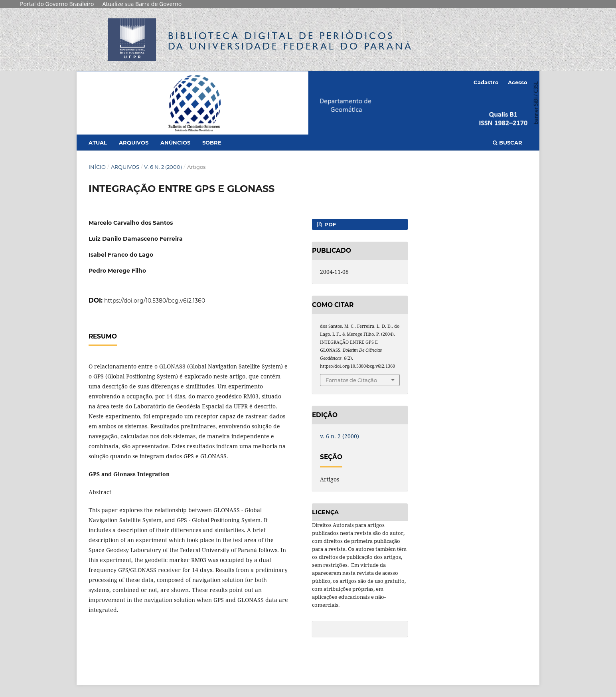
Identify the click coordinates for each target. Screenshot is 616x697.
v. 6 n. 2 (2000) (163, 167)
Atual (98, 143)
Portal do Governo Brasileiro (57, 4)
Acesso (518, 82)
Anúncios (175, 143)
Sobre (212, 143)
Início (97, 167)
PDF (329, 224)
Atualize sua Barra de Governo (142, 4)
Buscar (507, 143)
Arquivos (134, 143)
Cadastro (486, 82)
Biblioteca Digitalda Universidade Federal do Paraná (290, 41)
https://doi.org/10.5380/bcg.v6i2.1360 (155, 301)
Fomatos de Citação (351, 380)
